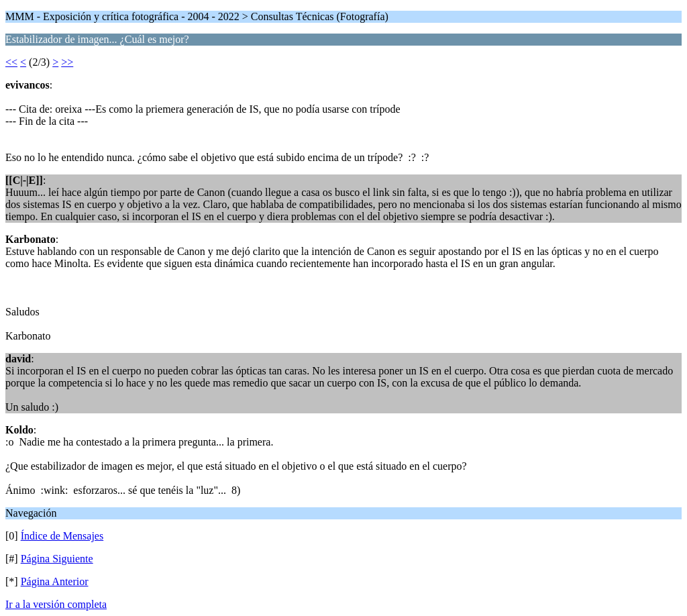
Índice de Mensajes (62, 536)
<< (11, 62)
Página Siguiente (57, 559)
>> (67, 62)
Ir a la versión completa (56, 604)
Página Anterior (55, 581)
